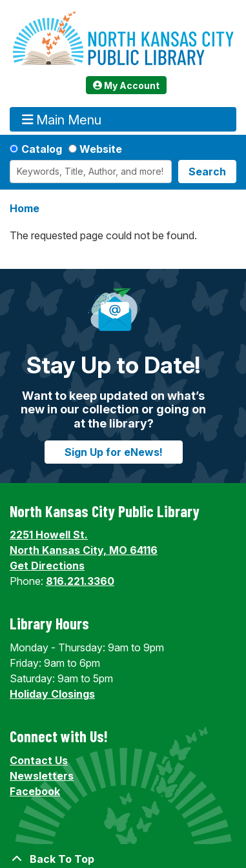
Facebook (35, 791)
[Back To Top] (123, 859)
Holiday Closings (52, 694)
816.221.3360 (80, 581)
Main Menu (62, 120)
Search (207, 172)
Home (25, 208)
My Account (126, 85)
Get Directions (47, 566)
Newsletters (42, 776)
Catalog (42, 149)
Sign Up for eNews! (114, 452)
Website (101, 149)
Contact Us (39, 760)
